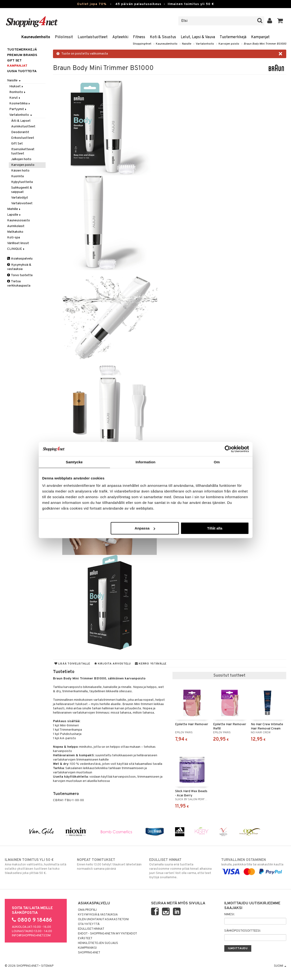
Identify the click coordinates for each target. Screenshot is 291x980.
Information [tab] (146, 462)
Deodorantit (20, 132)
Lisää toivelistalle (72, 664)
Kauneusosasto (19, 221)
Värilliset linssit (18, 243)
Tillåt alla (215, 528)
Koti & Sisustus (163, 37)
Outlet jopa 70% (92, 4)
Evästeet (85, 938)
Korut (15, 98)
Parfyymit (18, 109)
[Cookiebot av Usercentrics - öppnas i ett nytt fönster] (228, 449)
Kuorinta (17, 176)
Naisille (187, 44)
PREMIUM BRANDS (22, 55)
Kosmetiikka (20, 104)
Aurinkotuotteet (23, 127)
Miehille (14, 209)
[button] (280, 21)
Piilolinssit (64, 37)
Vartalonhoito (205, 44)
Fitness (139, 37)
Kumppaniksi (87, 948)
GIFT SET (14, 61)
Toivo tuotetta (20, 275)
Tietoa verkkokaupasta (19, 284)
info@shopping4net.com (31, 936)
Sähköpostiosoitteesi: (242, 931)
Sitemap (47, 966)
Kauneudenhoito (36, 37)
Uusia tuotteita (22, 71)
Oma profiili (87, 910)
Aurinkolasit (16, 226)
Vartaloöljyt (20, 198)
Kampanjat (260, 37)
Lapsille (14, 215)
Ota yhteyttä (89, 924)
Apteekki (120, 37)
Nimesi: (229, 915)
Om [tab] (217, 462)
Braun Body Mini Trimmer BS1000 (265, 44)
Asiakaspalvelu (20, 259)
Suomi (280, 966)
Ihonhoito (18, 92)
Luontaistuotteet (93, 37)
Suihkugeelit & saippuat (22, 190)
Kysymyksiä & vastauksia (19, 267)
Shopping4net (142, 44)
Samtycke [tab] (74, 462)
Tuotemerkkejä (233, 37)
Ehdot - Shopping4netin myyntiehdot (107, 934)
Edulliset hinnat (91, 929)
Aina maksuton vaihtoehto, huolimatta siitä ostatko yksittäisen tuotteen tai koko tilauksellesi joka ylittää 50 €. (37, 866)
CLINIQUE (16, 249)
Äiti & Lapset (21, 121)
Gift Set (17, 144)
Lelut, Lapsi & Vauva (198, 37)
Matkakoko (15, 232)
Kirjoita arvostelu (113, 664)
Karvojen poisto (229, 44)
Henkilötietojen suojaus (98, 943)
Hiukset (17, 86)
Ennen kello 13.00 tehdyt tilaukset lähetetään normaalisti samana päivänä (109, 864)
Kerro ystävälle (151, 664)
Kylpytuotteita (22, 182)
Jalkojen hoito (21, 159)
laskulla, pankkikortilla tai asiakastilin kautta (254, 866)
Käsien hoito (20, 171)
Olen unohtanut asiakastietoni (103, 920)
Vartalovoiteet (22, 203)
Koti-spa (14, 238)
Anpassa (145, 528)
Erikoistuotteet (23, 138)
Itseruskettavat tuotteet (23, 151)
